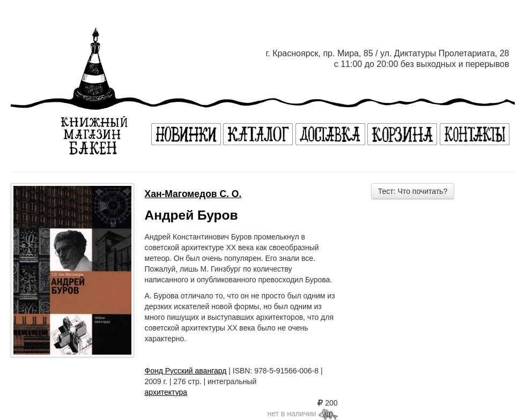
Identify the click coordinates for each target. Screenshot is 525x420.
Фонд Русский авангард (186, 371)
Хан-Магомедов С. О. (193, 194)
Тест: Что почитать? (413, 191)
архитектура (166, 392)
